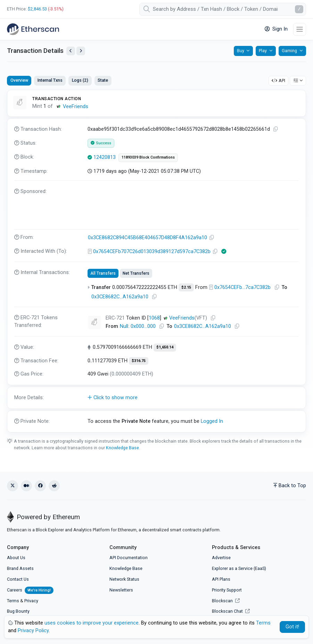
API (278, 80)
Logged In (212, 421)
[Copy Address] (212, 238)
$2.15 (186, 287)
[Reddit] (54, 486)
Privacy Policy (33, 631)
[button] (156, 398)
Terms (13, 601)
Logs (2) (80, 80)
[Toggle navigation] (300, 29)
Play (263, 51)
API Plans (221, 579)
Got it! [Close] (292, 627)
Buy (241, 51)
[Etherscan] (33, 29)
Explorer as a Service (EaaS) (239, 568)
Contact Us (18, 579)
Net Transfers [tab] (136, 273)
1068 (154, 318)
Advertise (221, 558)
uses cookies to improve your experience (92, 623)
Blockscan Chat (231, 611)
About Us (16, 558)
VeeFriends (76, 107)
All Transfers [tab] (103, 273)
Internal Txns (50, 80)
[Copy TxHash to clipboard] (276, 129)
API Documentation (129, 558)
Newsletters (121, 590)
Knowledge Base (122, 448)
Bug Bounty (18, 611)
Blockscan (226, 601)
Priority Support (227, 590)
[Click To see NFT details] (94, 322)
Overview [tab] (19, 80)
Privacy (31, 601)
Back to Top (290, 486)
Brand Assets (20, 568)
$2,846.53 (37, 9)
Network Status (124, 579)
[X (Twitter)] (13, 486)
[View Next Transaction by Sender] (81, 51)
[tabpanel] (156, 261)
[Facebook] (40, 486)
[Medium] (26, 486)
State (103, 80)
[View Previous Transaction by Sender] (71, 51)
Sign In (276, 29)
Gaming (289, 51)
